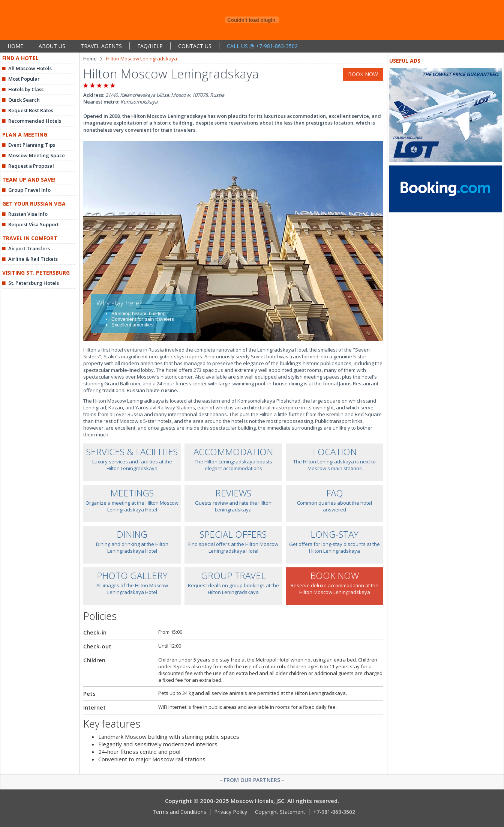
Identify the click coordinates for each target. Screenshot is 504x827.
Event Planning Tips (32, 145)
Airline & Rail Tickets (33, 259)
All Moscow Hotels (30, 68)
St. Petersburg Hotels (34, 283)
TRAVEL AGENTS (101, 46)
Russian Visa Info (28, 214)
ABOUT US (52, 46)
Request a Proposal (31, 166)
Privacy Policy (231, 812)
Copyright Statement (280, 812)
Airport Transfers (29, 248)
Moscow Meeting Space (37, 155)
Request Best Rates (31, 110)
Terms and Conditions (179, 812)
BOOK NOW (363, 74)
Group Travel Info (29, 190)
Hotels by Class (26, 89)
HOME (15, 46)
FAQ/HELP (150, 46)
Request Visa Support (34, 224)
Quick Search (24, 100)
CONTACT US (195, 46)
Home (90, 59)
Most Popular (24, 79)
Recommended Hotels (35, 121)
